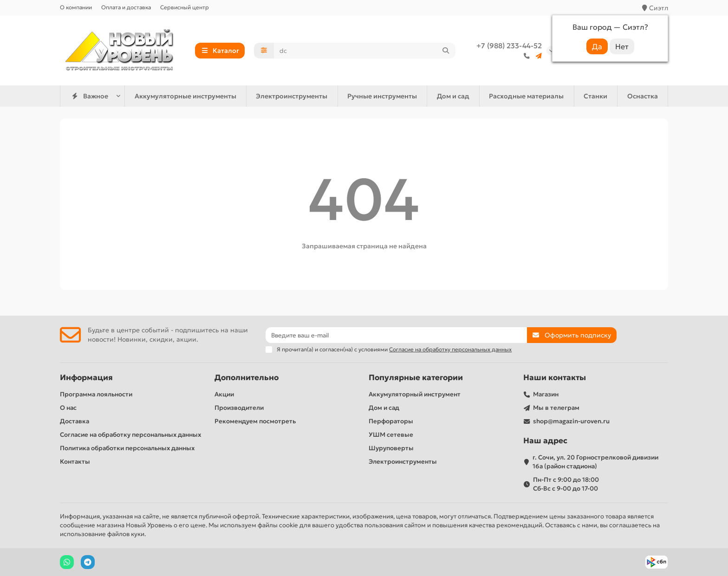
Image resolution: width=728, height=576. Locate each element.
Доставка (75, 421)
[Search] (365, 51)
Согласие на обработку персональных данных (130, 435)
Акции (224, 394)
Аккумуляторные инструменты (185, 96)
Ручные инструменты (382, 96)
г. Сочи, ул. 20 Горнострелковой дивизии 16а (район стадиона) (595, 462)
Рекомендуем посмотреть (255, 421)
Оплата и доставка (126, 7)
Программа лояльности (96, 394)
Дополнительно (247, 378)
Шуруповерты (391, 448)
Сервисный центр (185, 7)
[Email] (396, 335)
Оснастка (643, 96)
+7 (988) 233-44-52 (509, 46)
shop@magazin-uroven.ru (571, 421)
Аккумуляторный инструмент (415, 394)
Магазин (546, 394)
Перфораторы (391, 421)
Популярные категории (416, 378)
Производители (239, 408)
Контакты (75, 462)
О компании (76, 7)
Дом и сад (453, 96)
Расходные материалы (526, 96)
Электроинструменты (292, 96)
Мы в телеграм (556, 408)
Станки (595, 96)
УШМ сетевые (391, 435)
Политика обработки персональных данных (127, 448)
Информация (86, 378)
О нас (68, 408)
